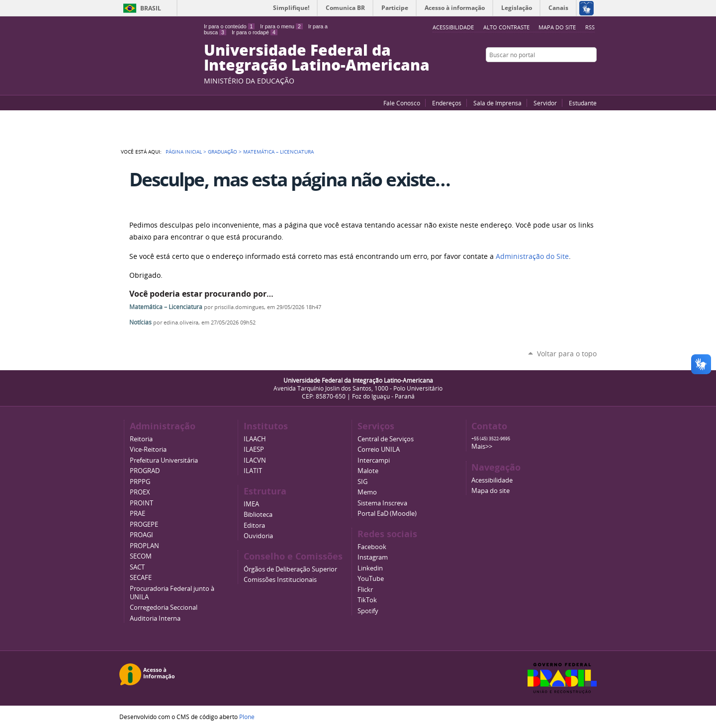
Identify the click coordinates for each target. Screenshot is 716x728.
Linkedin (370, 568)
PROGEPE (144, 525)
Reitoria (141, 439)
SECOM (141, 556)
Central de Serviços (386, 439)
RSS (590, 27)
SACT (137, 567)
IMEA (251, 504)
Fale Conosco (402, 103)
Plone (247, 717)
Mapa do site (557, 27)
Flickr (579, 74)
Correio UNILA (379, 449)
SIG (362, 482)
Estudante (583, 103)
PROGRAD (145, 471)
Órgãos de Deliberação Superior (290, 569)
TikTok (367, 600)
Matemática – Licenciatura (166, 307)
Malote (368, 471)
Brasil (151, 8)
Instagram (592, 74)
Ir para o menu (281, 26)
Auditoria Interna (155, 618)
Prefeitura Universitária (164, 460)
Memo (367, 492)
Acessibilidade (492, 480)
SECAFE (141, 578)
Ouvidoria (258, 536)
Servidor (545, 103)
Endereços (447, 103)
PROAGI (141, 535)
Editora (254, 526)
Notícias (140, 322)
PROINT (141, 503)
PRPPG (140, 482)
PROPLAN (144, 546)
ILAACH (255, 439)
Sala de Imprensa (497, 103)
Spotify (368, 611)
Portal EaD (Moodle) (387, 514)
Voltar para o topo (567, 354)
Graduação (223, 152)
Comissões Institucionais (280, 580)
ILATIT (253, 471)
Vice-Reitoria (148, 449)
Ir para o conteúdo (229, 26)
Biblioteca (258, 515)
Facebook (567, 74)
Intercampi (374, 460)
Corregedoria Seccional (164, 607)
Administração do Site (532, 256)
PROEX (140, 492)
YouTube (554, 74)
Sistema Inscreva (382, 503)
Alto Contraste (506, 27)
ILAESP (254, 449)
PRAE (137, 514)
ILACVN (255, 460)
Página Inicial (184, 152)
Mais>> (482, 446)
